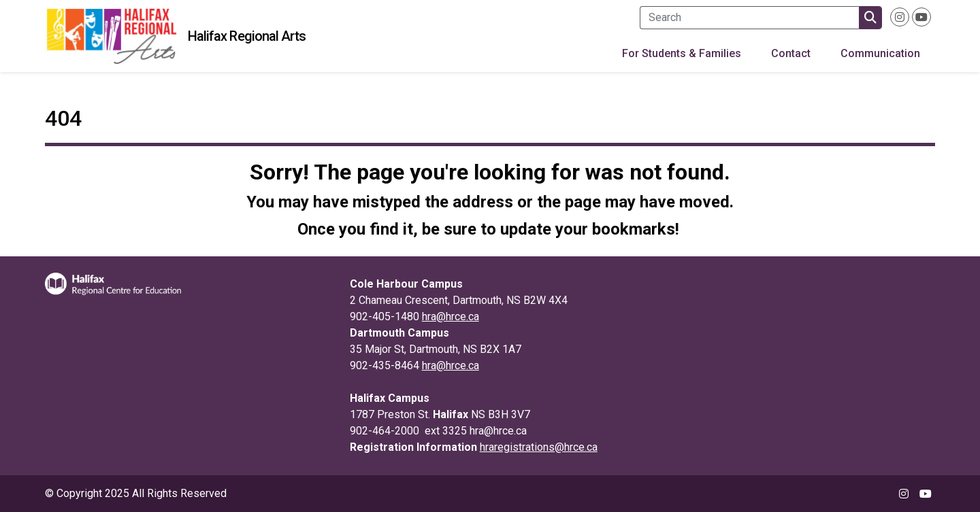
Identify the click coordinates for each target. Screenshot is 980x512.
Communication (880, 53)
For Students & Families (682, 53)
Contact (791, 53)
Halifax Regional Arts (247, 36)
